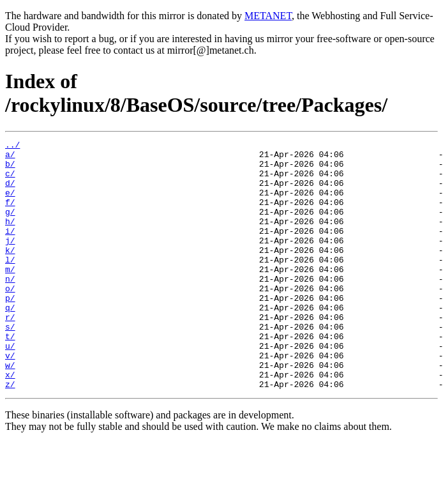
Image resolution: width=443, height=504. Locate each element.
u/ (10, 388)
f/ (10, 215)
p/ (10, 330)
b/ (10, 169)
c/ (10, 181)
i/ (10, 250)
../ (12, 146)
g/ (10, 227)
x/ (10, 422)
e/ (10, 204)
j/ (10, 261)
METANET (268, 16)
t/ (10, 376)
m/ (10, 296)
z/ (10, 434)
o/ (10, 319)
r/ (10, 353)
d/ (10, 192)
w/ (10, 411)
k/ (10, 273)
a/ (10, 158)
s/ (10, 365)
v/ (10, 399)
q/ (10, 342)
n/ (10, 307)
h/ (10, 238)
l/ (10, 284)
